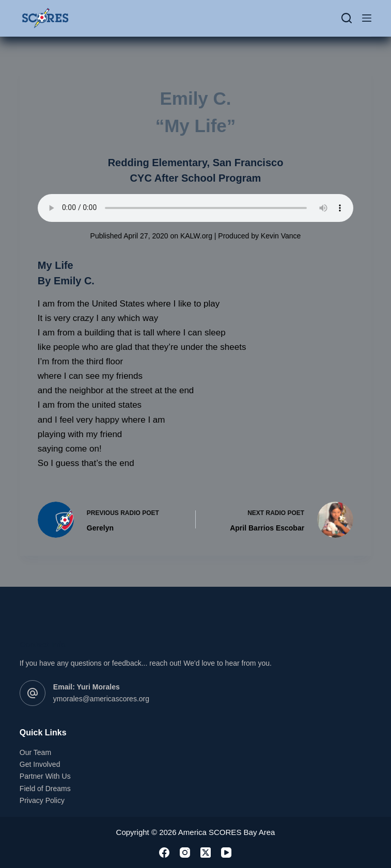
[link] (45, 18)
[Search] (347, 18)
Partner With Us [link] (45, 776)
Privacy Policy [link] (42, 800)
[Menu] (367, 18)
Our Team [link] (35, 752)
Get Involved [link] (40, 764)
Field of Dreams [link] (45, 789)
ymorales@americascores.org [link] (101, 699)
